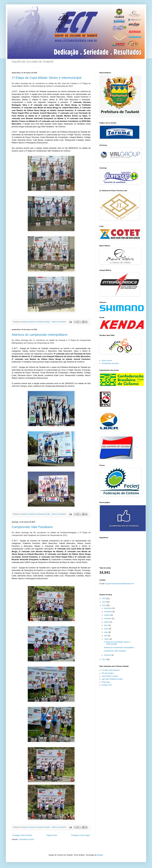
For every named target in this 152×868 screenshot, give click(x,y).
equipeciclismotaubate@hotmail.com (120, 584)
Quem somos (107, 361)
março (107, 639)
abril (106, 636)
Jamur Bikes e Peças (110, 676)
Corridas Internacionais (111, 670)
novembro (108, 612)
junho (107, 629)
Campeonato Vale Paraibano (32, 527)
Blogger (100, 855)
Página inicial (52, 835)
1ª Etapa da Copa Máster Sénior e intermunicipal (47, 78)
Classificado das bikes (110, 363)
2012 (104, 605)
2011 (104, 659)
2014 (104, 599)
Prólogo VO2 (107, 685)
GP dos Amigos (108, 673)
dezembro (108, 608)
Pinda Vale (106, 682)
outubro (107, 615)
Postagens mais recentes (22, 835)
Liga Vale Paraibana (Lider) (112, 679)
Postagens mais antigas (81, 835)
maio (106, 632)
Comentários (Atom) (26, 839)
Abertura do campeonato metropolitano (40, 335)
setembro (108, 618)
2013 (104, 602)
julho (106, 625)
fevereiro (108, 655)
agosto (107, 622)
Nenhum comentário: (59, 322)
